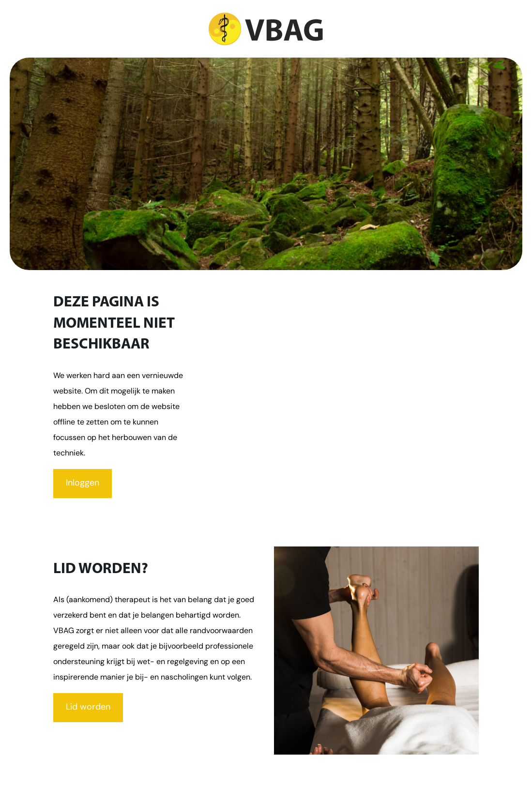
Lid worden (88, 707)
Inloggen (83, 483)
